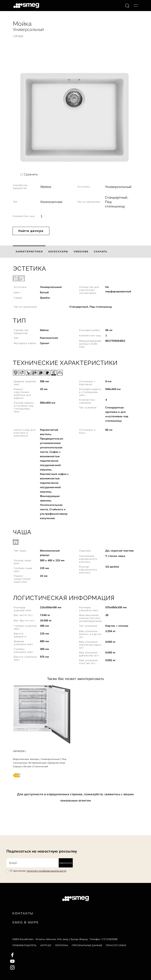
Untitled (46, 945)
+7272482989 (109, 939)
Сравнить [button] (31, 174)
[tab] (29, 252)
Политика (62, 945)
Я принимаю (38, 871)
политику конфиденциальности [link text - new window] (47, 871)
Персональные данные (87, 945)
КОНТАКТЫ (23, 913)
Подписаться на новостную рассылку (42, 851)
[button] (75, 287)
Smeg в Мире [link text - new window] (26, 922)
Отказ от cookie (116, 945)
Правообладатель (24, 945)
